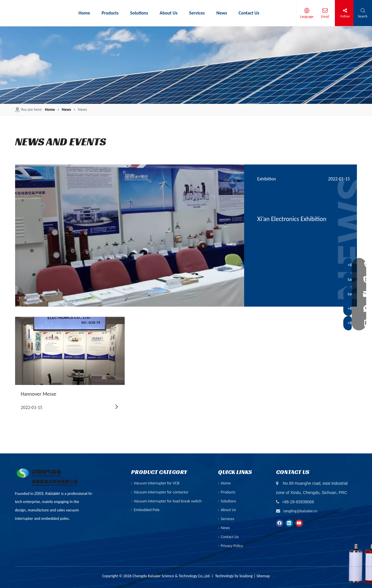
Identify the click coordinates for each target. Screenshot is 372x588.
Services (228, 519)
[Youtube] (299, 523)
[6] (186, 65)
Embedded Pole (147, 510)
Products (228, 492)
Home (226, 483)
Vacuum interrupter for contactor (161, 492)
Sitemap (263, 576)
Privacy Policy (232, 546)
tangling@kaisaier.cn (300, 511)
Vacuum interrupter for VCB (157, 483)
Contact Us (230, 537)
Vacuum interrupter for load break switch (168, 501)
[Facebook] (280, 523)
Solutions (228, 501)
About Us (229, 510)
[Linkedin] (289, 523)
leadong (246, 576)
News (225, 528)
